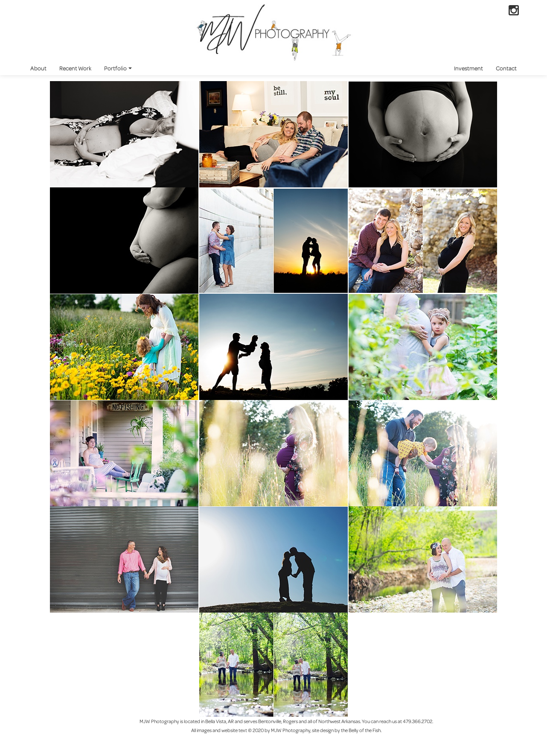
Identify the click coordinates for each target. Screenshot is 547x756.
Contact (506, 68)
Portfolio (118, 68)
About (38, 68)
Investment (468, 68)
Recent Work (75, 68)
